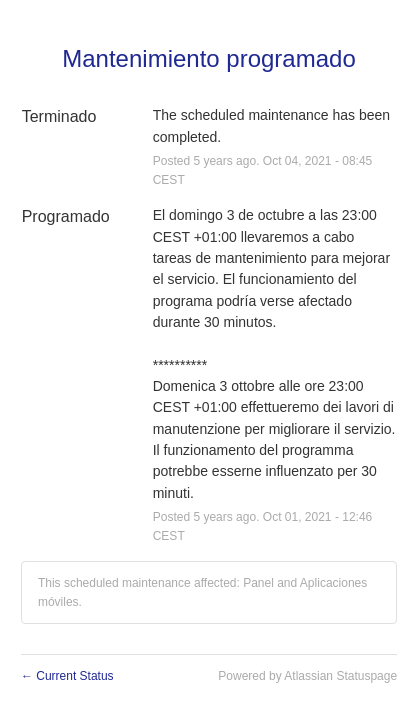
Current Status (67, 676)
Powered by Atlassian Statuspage (307, 676)
